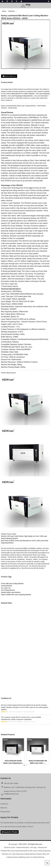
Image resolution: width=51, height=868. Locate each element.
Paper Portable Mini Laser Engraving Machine (16, 595)
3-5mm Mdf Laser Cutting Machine (12, 584)
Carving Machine (7, 586)
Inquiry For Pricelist (11, 832)
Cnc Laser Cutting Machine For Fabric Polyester (19, 94)
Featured (11, 11)
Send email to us (10, 76)
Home (4, 11)
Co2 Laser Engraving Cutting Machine (20, 96)
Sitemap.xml (42, 847)
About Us (4, 808)
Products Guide (10, 847)
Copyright (14, 844)
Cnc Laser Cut (6, 588)
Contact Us (4, 804)
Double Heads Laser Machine (11, 592)
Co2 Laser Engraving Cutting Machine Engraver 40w (27, 854)
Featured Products (23, 847)
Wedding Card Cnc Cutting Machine (32, 857)
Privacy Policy (5, 812)
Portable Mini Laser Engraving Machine (15, 851)
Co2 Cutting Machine (8, 590)
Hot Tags (34, 847)
